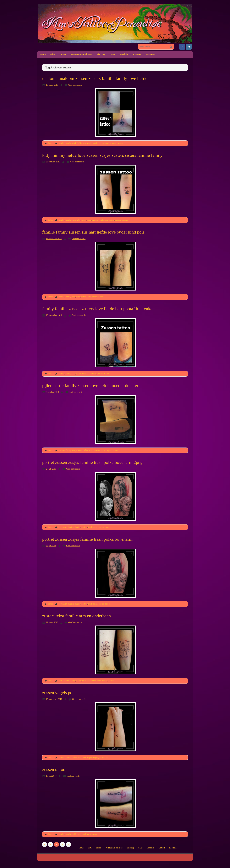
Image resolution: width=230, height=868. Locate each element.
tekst (99, 681)
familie (61, 143)
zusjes (101, 527)
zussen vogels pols (59, 693)
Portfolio (124, 54)
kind (74, 143)
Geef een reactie (75, 85)
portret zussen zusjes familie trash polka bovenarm (87, 539)
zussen (113, 143)
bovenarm (63, 527)
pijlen (109, 450)
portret (84, 527)
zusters (120, 143)
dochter (62, 450)
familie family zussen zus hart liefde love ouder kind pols (93, 232)
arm (60, 681)
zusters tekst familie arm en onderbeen (76, 616)
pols (84, 757)
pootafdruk (91, 373)
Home (43, 54)
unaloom (105, 143)
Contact (137, 54)
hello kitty (76, 220)
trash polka (93, 527)
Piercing (101, 54)
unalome (97, 143)
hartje (75, 450)
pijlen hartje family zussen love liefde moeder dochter (90, 386)
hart (74, 297)
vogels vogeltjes (94, 757)
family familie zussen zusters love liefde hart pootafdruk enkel (98, 309)
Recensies (151, 54)
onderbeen (91, 681)
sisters (111, 220)
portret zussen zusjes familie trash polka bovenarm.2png (92, 462)
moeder (97, 450)
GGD (112, 54)
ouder (90, 143)
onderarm (104, 220)
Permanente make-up (81, 54)
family (68, 143)
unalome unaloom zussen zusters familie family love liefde (95, 78)
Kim (53, 54)
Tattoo (63, 54)
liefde (79, 143)
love (85, 143)
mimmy (95, 220)
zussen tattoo (54, 769)
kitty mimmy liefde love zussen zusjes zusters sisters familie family (102, 155)
